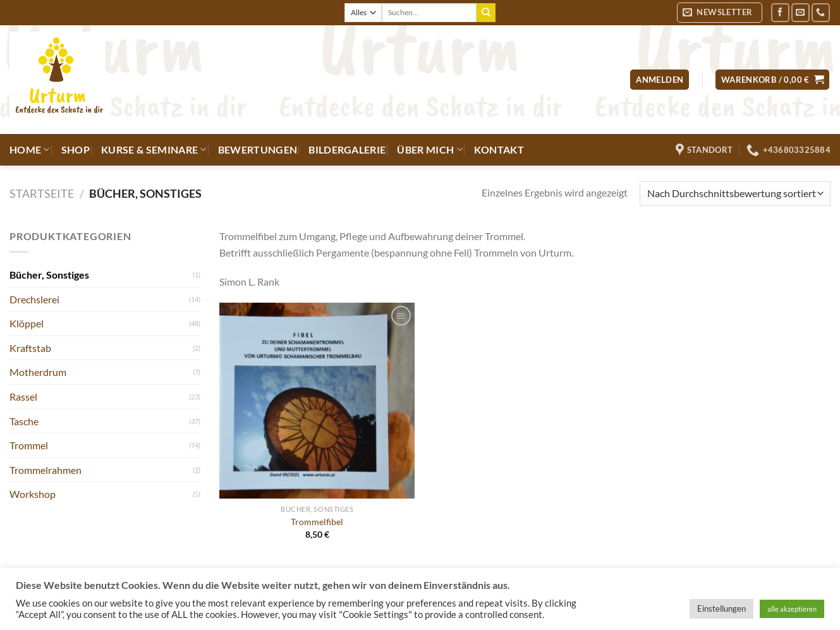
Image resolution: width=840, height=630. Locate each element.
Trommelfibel (317, 522)
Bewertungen (258, 149)
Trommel (29, 445)
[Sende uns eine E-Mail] (800, 12)
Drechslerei (34, 299)
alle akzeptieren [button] (792, 609)
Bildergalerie (347, 149)
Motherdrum (38, 372)
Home (30, 150)
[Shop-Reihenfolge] (735, 194)
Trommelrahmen (46, 470)
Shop (76, 149)
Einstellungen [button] (721, 609)
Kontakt (499, 149)
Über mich (429, 150)
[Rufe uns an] (821, 12)
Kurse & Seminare (154, 150)
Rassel (23, 397)
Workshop (33, 494)
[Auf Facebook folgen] (780, 12)
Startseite (42, 193)
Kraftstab (30, 348)
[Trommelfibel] (317, 400)
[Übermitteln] (486, 13)
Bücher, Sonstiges (49, 275)
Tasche (24, 421)
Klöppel (27, 323)
